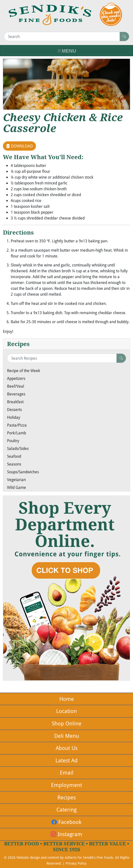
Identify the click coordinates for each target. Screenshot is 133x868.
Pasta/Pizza (17, 425)
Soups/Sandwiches (23, 472)
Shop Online (67, 723)
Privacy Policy (76, 863)
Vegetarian (16, 480)
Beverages (16, 394)
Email (67, 772)
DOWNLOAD (19, 146)
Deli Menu (67, 736)
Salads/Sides (18, 448)
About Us (67, 748)
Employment (66, 785)
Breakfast (15, 402)
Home (67, 699)
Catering (66, 809)
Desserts (14, 410)
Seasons (14, 464)
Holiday (14, 417)
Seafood (14, 456)
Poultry (13, 441)
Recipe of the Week (24, 371)
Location (66, 711)
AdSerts (71, 857)
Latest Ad (66, 760)
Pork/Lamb (17, 433)
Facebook (66, 822)
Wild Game (17, 487)
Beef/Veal (16, 386)
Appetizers (16, 378)
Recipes (67, 797)
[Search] (62, 37)
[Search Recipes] (62, 358)
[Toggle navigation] (66, 51)
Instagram (66, 834)
